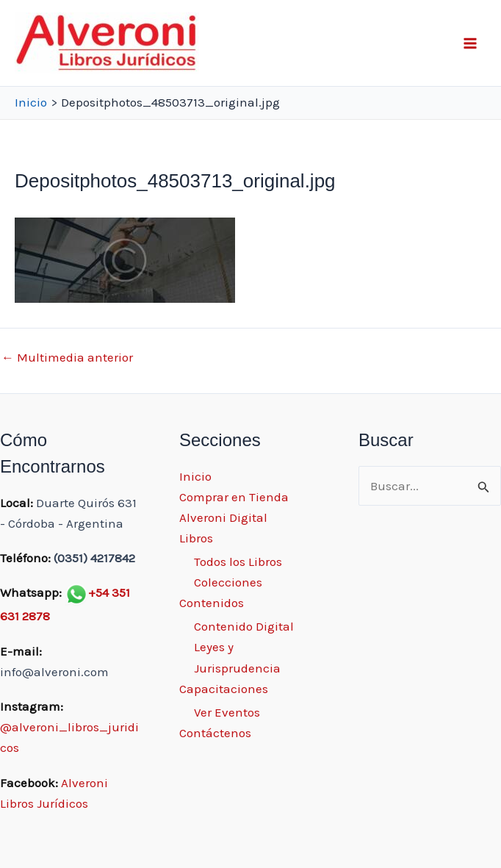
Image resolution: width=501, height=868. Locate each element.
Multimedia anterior (67, 358)
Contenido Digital (244, 626)
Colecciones (228, 582)
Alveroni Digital (223, 517)
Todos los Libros (238, 562)
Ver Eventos (227, 712)
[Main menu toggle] (470, 43)
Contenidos (212, 603)
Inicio (195, 476)
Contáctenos (215, 733)
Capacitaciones (224, 689)
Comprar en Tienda (234, 497)
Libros (196, 538)
